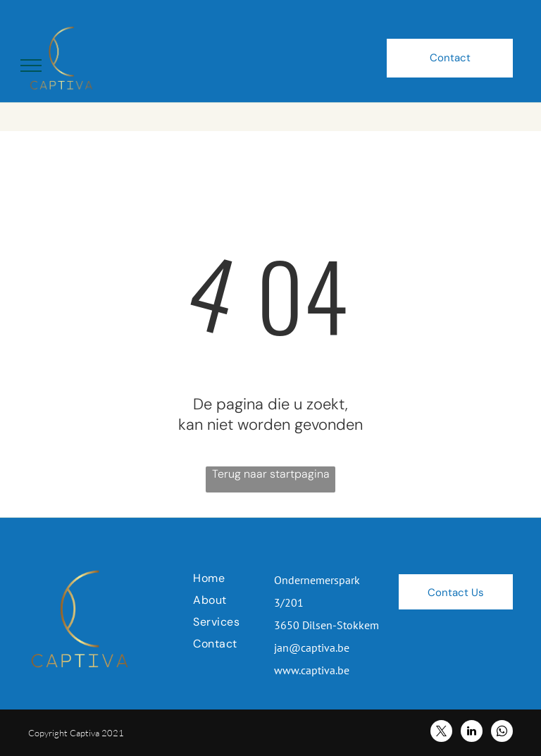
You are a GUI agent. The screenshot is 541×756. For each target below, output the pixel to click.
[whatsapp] (502, 733)
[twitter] (441, 733)
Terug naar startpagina (271, 474)
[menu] (31, 66)
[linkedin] (472, 733)
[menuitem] (244, 578)
